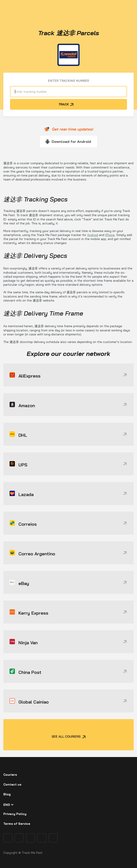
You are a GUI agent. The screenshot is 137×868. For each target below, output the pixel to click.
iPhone (110, 235)
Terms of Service (17, 824)
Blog (7, 794)
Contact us (12, 784)
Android (93, 235)
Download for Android (71, 142)
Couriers (10, 775)
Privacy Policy (15, 814)
